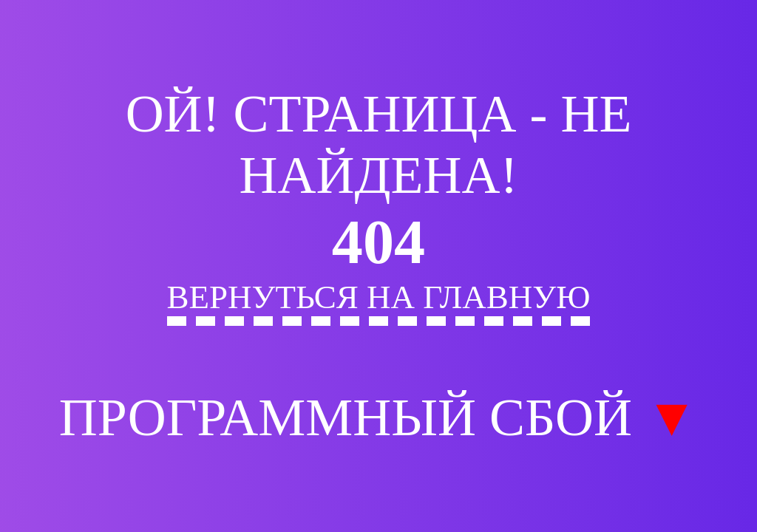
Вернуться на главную (379, 297)
